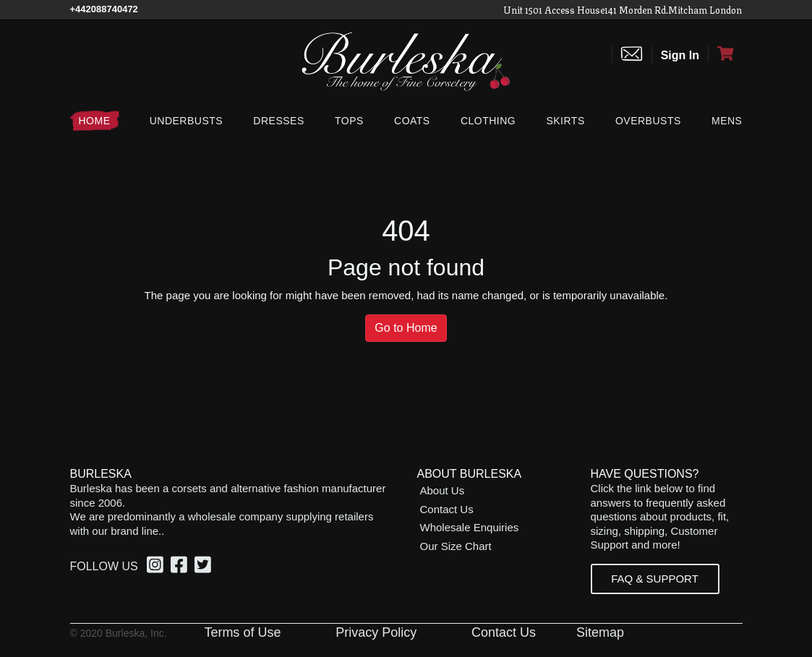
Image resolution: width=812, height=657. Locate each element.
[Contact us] (632, 55)
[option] (157, 567)
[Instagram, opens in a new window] (157, 567)
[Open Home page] (406, 60)
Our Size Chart (456, 546)
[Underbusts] (186, 121)
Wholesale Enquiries (470, 527)
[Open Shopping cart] (725, 54)
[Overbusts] (648, 121)
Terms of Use (242, 632)
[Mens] (724, 121)
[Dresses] (278, 121)
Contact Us (447, 509)
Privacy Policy (376, 632)
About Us (443, 490)
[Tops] (349, 121)
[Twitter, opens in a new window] (205, 567)
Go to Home (406, 328)
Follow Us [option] (104, 566)
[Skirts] (565, 121)
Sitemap (600, 632)
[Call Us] (104, 9)
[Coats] (412, 121)
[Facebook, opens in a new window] (181, 567)
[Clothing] (488, 121)
